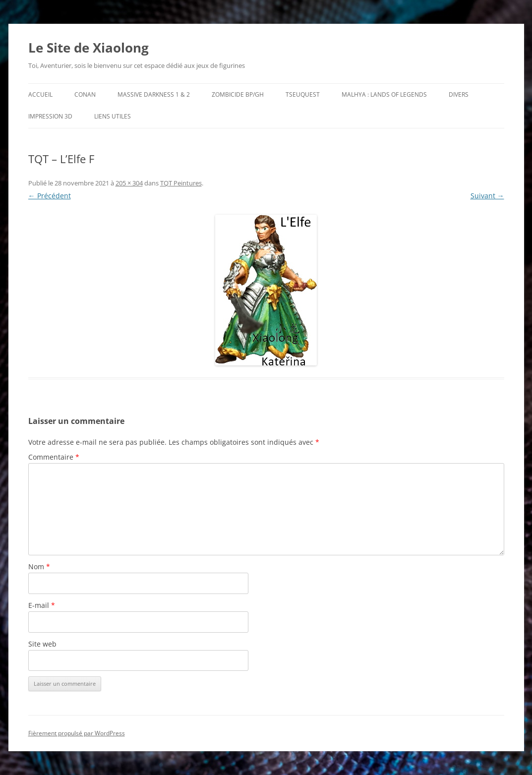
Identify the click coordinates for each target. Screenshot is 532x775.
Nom (39, 566)
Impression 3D (50, 116)
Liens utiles (113, 116)
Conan (85, 94)
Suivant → (487, 196)
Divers (459, 94)
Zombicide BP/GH (238, 94)
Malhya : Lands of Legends (384, 94)
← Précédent (50, 196)
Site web (42, 644)
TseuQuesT (303, 94)
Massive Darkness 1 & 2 (154, 94)
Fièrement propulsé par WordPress (77, 733)
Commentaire (54, 457)
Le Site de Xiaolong (89, 48)
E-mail (42, 605)
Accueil (40, 94)
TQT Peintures (181, 183)
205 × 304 (129, 183)
